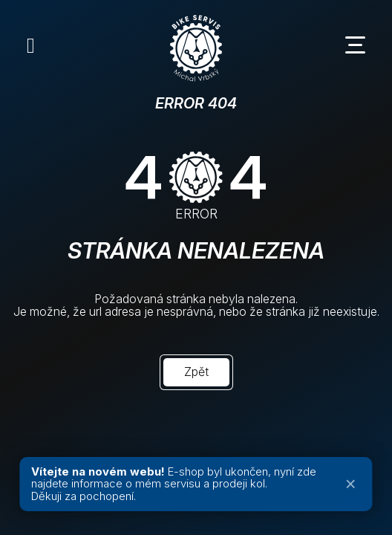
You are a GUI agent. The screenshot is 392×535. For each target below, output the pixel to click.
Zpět (196, 372)
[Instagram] (31, 45)
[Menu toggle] (361, 45)
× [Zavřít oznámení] (351, 484)
